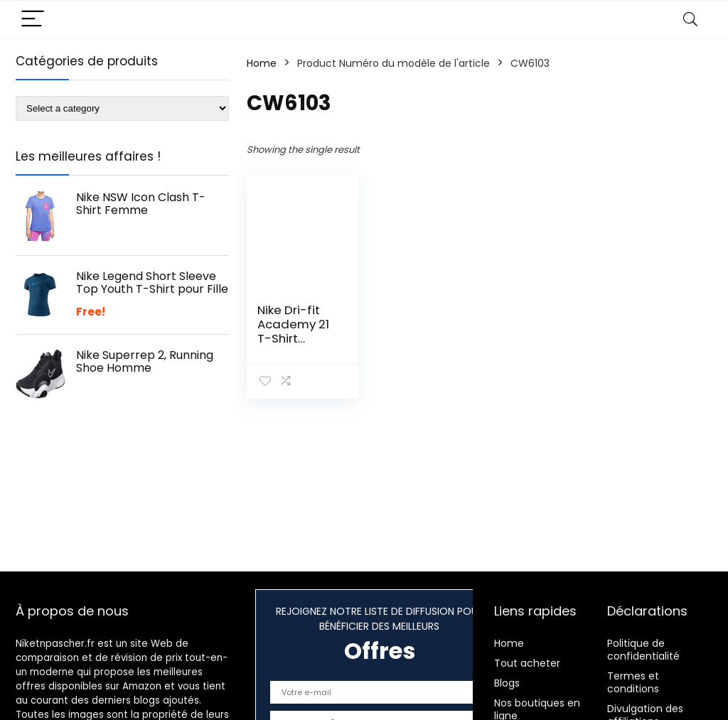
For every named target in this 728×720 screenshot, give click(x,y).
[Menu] (33, 20)
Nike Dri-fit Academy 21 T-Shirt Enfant (293, 331)
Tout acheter (527, 663)
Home (262, 63)
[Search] (690, 20)
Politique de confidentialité (643, 650)
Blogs (507, 683)
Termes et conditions (633, 682)
